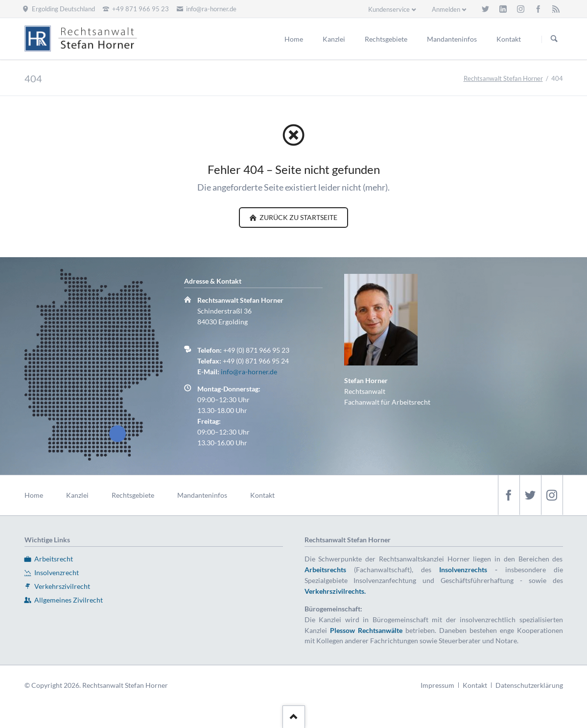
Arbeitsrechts (325, 570)
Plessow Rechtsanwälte (366, 630)
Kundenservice (389, 9)
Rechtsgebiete (133, 495)
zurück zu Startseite (298, 217)
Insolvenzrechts (463, 570)
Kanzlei (77, 495)
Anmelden (446, 9)
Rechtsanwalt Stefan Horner (503, 78)
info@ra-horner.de (249, 372)
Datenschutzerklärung (529, 685)
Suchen (554, 39)
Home (34, 495)
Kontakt (262, 495)
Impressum (437, 685)
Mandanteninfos (202, 495)
